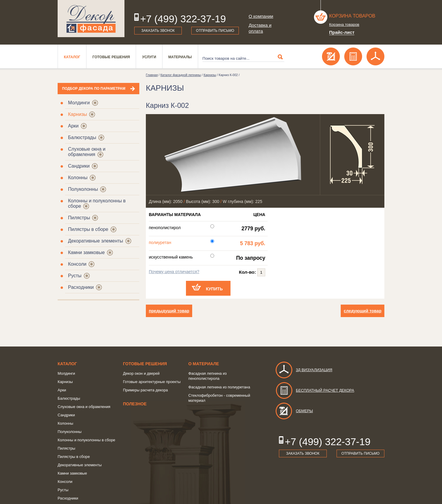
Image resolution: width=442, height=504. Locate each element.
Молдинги (79, 103)
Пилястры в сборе (88, 229)
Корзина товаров (352, 16)
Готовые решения (111, 57)
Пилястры (79, 218)
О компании (261, 16)
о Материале (204, 364)
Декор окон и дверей (141, 373)
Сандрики (79, 166)
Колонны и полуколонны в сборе (86, 440)
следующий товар (363, 311)
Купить (214, 289)
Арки (73, 126)
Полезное (135, 404)
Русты (75, 276)
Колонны (78, 178)
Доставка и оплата (260, 28)
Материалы (180, 57)
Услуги (149, 57)
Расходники (81, 287)
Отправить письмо (215, 31)
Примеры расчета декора (145, 390)
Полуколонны (83, 189)
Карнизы (78, 114)
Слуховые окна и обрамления (87, 152)
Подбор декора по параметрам (94, 89)
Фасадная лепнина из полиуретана (219, 387)
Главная (152, 75)
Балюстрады (82, 137)
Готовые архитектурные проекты (152, 382)
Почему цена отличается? (174, 272)
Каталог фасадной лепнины (181, 75)
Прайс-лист (342, 32)
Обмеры (294, 411)
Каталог (72, 57)
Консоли (77, 264)
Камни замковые (86, 252)
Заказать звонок (158, 31)
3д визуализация (304, 370)
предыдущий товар (169, 311)
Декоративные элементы (95, 241)
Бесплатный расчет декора (315, 390)
